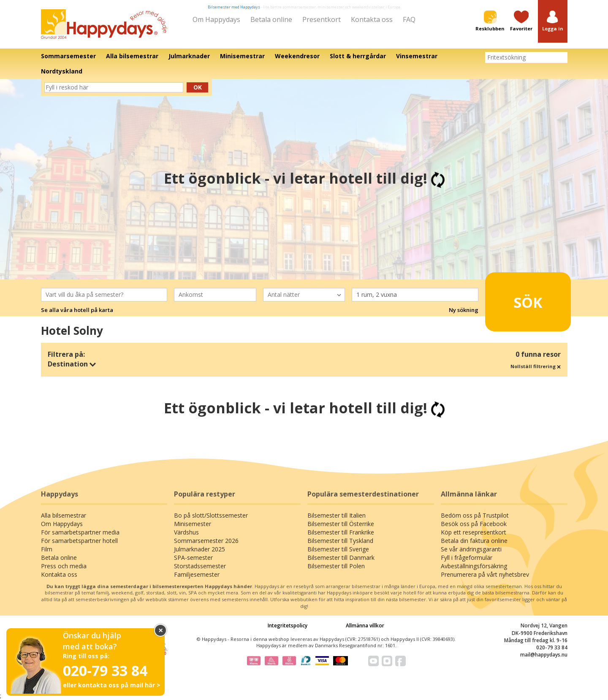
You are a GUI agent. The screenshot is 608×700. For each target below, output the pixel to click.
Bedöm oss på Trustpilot (475, 515)
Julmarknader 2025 (199, 549)
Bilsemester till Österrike (341, 524)
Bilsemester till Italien (337, 515)
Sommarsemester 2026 (206, 541)
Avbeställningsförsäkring (474, 566)
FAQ (409, 19)
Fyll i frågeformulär (467, 558)
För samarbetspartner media (80, 532)
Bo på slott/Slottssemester (211, 515)
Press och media (64, 566)
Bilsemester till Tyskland (340, 541)
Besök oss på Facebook (474, 524)
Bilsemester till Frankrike (341, 532)
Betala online (271, 19)
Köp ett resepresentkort (474, 532)
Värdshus (186, 532)
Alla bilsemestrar (64, 515)
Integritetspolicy (288, 625)
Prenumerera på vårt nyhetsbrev (485, 574)
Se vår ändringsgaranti (471, 549)
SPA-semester (193, 558)
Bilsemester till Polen (336, 566)
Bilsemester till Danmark (341, 558)
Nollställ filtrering (536, 366)
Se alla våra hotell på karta (77, 310)
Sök (515, 298)
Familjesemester (197, 574)
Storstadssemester (200, 566)
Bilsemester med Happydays (234, 7)
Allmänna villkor (365, 625)
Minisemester (193, 524)
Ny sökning (464, 310)
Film (47, 549)
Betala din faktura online (474, 541)
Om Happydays (216, 19)
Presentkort (322, 19)
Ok (198, 87)
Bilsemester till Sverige (338, 549)
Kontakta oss (372, 19)
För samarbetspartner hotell (79, 541)
